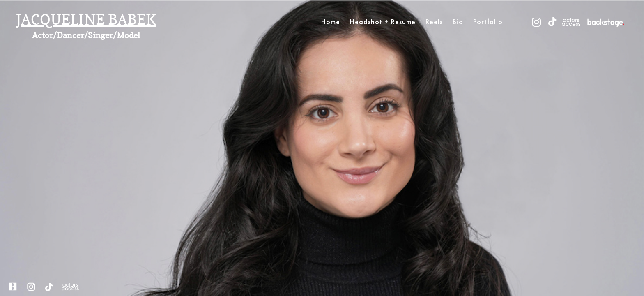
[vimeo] (606, 22)
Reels (434, 22)
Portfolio (488, 22)
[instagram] (536, 22)
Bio (458, 22)
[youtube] (571, 22)
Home (331, 22)
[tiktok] (552, 22)
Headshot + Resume (383, 22)
